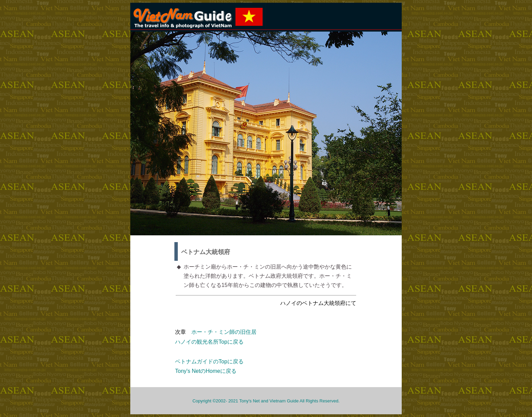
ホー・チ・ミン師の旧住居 (224, 332)
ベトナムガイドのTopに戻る (209, 361)
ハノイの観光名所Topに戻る (209, 342)
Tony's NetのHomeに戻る (206, 371)
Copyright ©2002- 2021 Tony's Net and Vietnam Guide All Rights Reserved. (266, 401)
